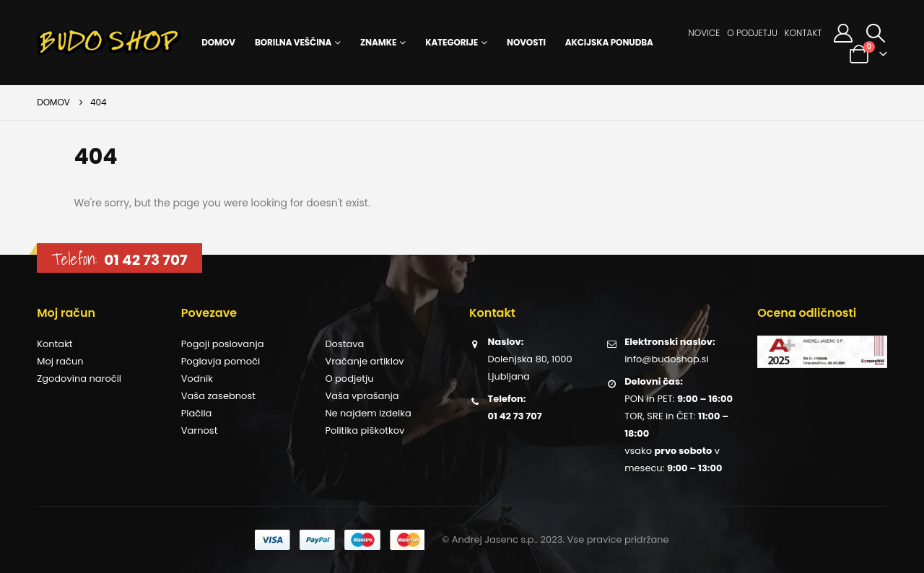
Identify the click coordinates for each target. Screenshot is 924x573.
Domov (218, 42)
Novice (705, 33)
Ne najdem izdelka (368, 413)
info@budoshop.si (666, 359)
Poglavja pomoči (221, 361)
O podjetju (752, 33)
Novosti (526, 42)
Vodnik (197, 379)
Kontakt (803, 33)
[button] (876, 33)
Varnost (200, 430)
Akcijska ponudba (609, 42)
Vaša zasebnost (218, 396)
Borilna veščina (293, 42)
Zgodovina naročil (79, 379)
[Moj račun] (843, 33)
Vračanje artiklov (364, 361)
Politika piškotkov (365, 430)
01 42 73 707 (145, 260)
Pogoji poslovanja (223, 344)
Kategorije (452, 42)
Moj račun (60, 361)
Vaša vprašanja (362, 396)
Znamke (378, 42)
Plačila (197, 413)
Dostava (344, 344)
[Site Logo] (109, 43)
